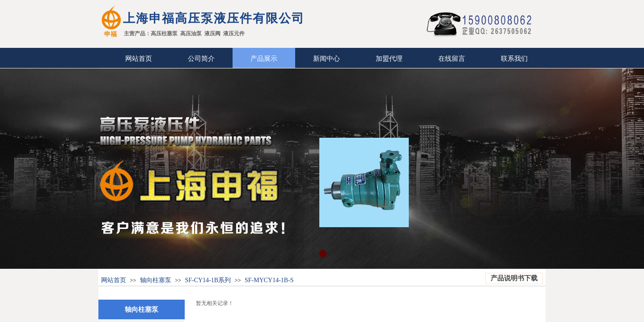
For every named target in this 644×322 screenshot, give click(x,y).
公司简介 (201, 59)
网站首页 (139, 59)
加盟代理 (389, 59)
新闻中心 (326, 59)
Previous (288, 179)
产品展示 (264, 59)
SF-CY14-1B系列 (208, 280)
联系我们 (514, 59)
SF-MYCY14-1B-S (269, 280)
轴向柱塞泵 (156, 280)
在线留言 (452, 59)
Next (440, 179)
